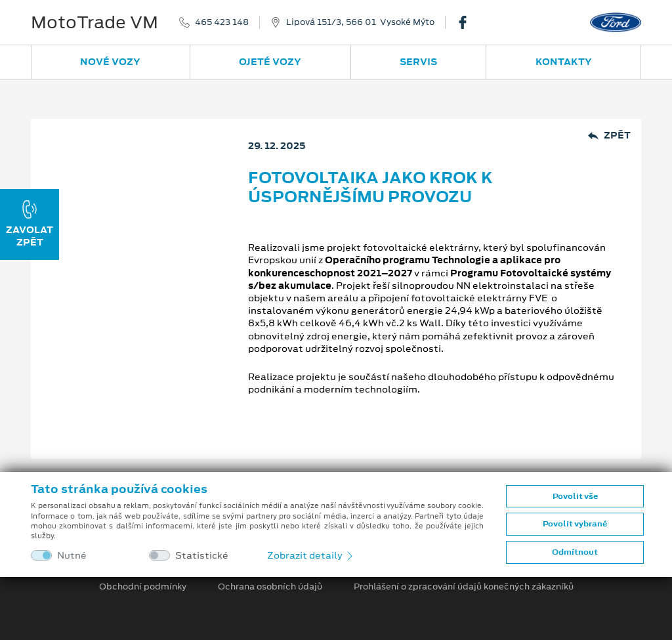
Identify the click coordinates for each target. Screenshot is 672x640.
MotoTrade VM (94, 22)
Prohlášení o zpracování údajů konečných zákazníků (464, 587)
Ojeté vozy (270, 62)
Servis (418, 62)
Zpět (609, 136)
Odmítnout (575, 552)
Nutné (72, 556)
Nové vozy (110, 62)
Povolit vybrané (575, 524)
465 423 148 (222, 22)
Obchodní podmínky (143, 587)
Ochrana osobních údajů (270, 587)
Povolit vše (575, 496)
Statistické (202, 556)
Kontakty (564, 62)
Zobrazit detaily (311, 555)
